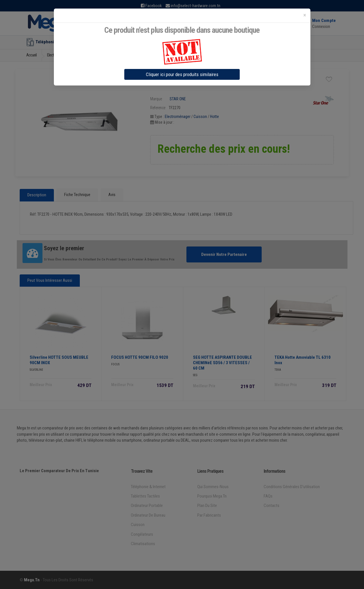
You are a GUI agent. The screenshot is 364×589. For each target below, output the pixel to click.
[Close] (305, 15)
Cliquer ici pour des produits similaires (182, 74)
